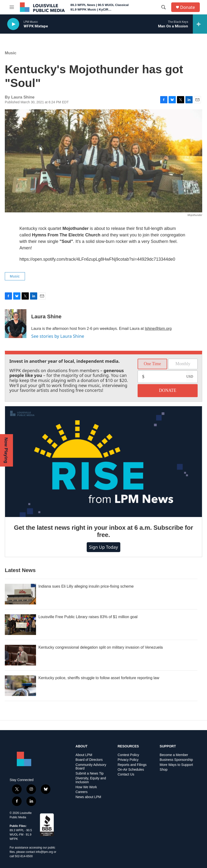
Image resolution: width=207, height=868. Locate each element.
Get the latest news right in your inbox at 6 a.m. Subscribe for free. (103, 531)
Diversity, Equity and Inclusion (91, 780)
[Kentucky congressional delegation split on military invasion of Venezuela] (20, 655)
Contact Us (126, 774)
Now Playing (6, 450)
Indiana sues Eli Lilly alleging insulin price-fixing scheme (86, 586)
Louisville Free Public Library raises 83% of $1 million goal (88, 617)
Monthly (183, 364)
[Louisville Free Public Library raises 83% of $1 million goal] (20, 625)
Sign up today (103, 547)
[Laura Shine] (16, 324)
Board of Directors (89, 760)
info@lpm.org (44, 852)
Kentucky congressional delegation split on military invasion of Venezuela (101, 647)
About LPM (84, 755)
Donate (188, 7)
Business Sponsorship (176, 760)
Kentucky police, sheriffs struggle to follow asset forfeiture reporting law (99, 678)
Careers (82, 792)
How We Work (86, 787)
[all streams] (200, 24)
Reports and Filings (132, 765)
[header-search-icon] (164, 7)
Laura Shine (46, 317)
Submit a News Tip (90, 773)
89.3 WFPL (17, 830)
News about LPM (88, 797)
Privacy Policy (128, 760)
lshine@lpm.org (158, 329)
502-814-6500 (24, 856)
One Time (152, 364)
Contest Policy (128, 755)
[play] (13, 24)
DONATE (168, 390)
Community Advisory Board (91, 767)
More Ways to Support (176, 765)
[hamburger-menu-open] (12, 7)
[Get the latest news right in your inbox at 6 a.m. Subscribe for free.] (103, 462)
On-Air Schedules (131, 770)
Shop (164, 770)
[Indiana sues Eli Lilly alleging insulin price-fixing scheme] (20, 594)
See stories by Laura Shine (58, 336)
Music (11, 53)
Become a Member (174, 755)
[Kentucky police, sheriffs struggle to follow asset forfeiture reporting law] (20, 686)
